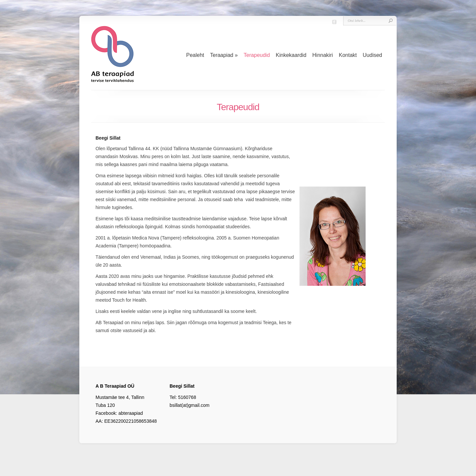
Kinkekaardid (291, 55)
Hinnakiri (323, 55)
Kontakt (348, 55)
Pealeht (195, 55)
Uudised (372, 55)
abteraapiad (131, 413)
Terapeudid (257, 55)
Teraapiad (224, 55)
